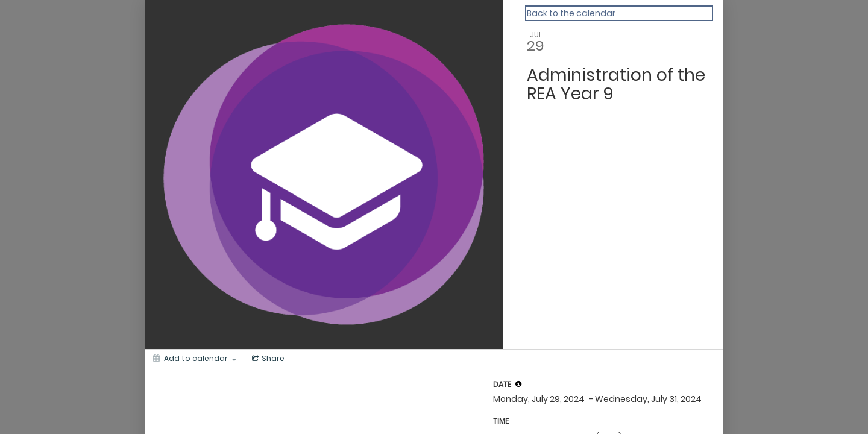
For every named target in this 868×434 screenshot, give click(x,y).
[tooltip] (518, 384)
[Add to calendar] (195, 359)
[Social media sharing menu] (267, 359)
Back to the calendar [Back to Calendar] (571, 13)
